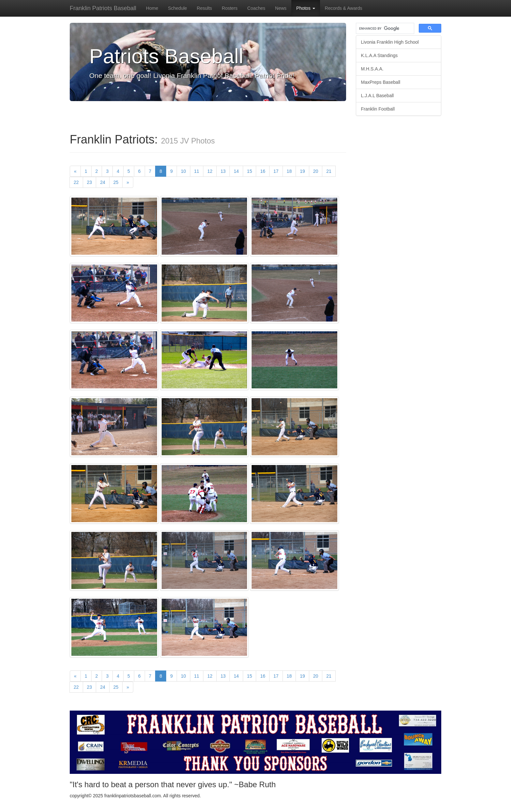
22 (76, 182)
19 (302, 171)
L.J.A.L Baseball (378, 96)
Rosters (230, 8)
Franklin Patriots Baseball (103, 8)
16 (263, 171)
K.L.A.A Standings (380, 55)
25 (116, 182)
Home (152, 8)
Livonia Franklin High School (390, 42)
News (281, 8)
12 (210, 171)
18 (289, 171)
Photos (306, 8)
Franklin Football (378, 109)
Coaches (256, 8)
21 (329, 171)
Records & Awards (344, 8)
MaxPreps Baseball (381, 82)
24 (103, 182)
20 (316, 171)
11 (197, 171)
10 (183, 171)
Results (204, 8)
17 (276, 171)
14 (236, 171)
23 (90, 182)
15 (250, 171)
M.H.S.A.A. (372, 69)
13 (223, 171)
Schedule (177, 8)
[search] (385, 29)
